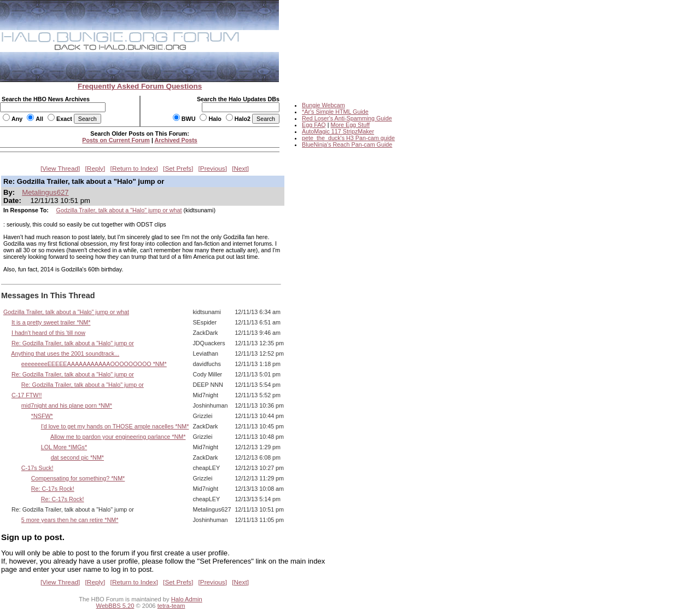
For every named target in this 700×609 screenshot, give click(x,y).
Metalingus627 (45, 192)
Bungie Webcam (323, 105)
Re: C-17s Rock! (53, 489)
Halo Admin (187, 599)
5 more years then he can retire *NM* (70, 520)
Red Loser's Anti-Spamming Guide (347, 118)
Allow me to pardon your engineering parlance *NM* (118, 437)
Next (241, 169)
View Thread (60, 169)
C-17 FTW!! (27, 395)
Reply (95, 169)
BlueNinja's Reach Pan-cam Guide (347, 144)
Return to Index (134, 169)
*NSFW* (42, 416)
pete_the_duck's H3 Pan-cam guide (348, 138)
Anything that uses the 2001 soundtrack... (65, 353)
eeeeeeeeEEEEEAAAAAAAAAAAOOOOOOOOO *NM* (94, 364)
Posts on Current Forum (116, 140)
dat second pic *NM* (77, 457)
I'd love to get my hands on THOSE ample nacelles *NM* (115, 426)
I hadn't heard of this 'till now (48, 333)
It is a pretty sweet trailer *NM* (51, 322)
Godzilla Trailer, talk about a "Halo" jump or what (119, 210)
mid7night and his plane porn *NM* (67, 405)
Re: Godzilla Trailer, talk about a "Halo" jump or (73, 343)
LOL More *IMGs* (64, 447)
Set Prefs (178, 169)
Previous (213, 169)
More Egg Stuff (350, 125)
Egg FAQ (314, 125)
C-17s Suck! (37, 468)
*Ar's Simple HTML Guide (335, 112)
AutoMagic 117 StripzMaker (338, 131)
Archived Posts (176, 140)
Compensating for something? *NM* (78, 478)
